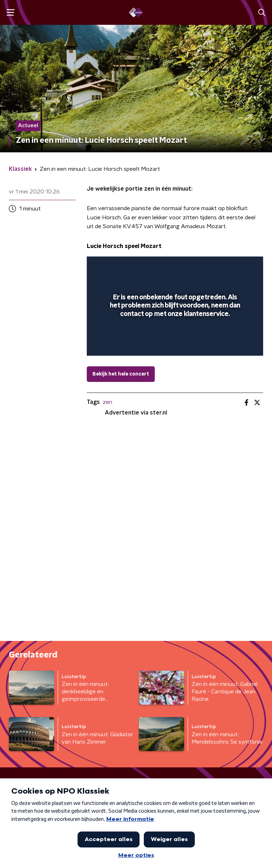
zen (107, 402)
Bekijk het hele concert (121, 374)
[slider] (174, 343)
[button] (10, 13)
